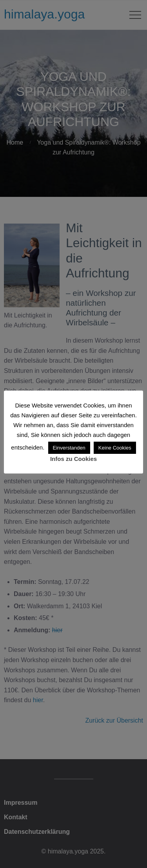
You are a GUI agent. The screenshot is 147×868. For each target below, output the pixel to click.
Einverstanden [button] (69, 448)
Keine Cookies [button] (115, 448)
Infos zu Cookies (73, 459)
